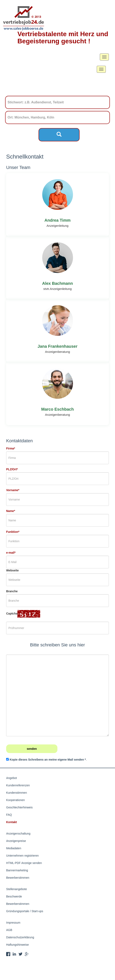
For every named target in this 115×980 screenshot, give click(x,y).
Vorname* (13, 490)
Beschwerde (14, 896)
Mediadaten (14, 848)
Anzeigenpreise (16, 841)
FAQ (9, 815)
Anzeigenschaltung (18, 834)
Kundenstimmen (17, 793)
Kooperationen (15, 800)
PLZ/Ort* (12, 469)
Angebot (11, 778)
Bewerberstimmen (18, 878)
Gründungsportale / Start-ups (25, 911)
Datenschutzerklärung (20, 937)
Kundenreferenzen (18, 785)
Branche (12, 591)
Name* (11, 511)
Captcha (12, 613)
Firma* (11, 448)
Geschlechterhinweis (19, 807)
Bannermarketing (17, 870)
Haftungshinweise (18, 945)
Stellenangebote (17, 889)
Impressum (13, 923)
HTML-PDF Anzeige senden (24, 863)
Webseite (12, 570)
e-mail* (11, 553)
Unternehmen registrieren (22, 856)
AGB (9, 930)
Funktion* (13, 532)
